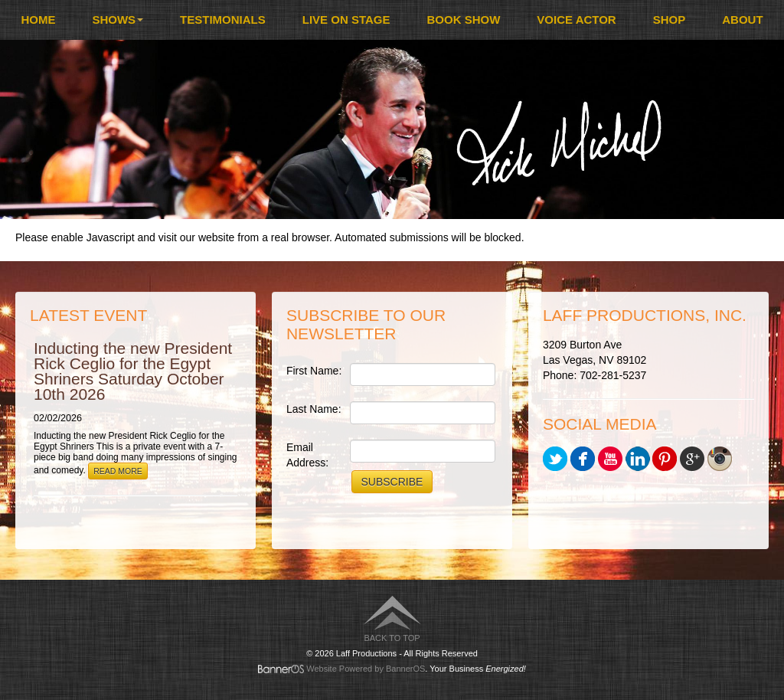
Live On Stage (346, 20)
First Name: (314, 371)
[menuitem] (38, 20)
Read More (118, 471)
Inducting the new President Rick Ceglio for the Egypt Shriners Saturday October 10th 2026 (133, 371)
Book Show (464, 20)
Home (38, 20)
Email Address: (307, 455)
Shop (670, 20)
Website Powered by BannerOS (366, 669)
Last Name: (314, 409)
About (742, 20)
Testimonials (223, 20)
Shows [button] (118, 20)
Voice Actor (576, 20)
